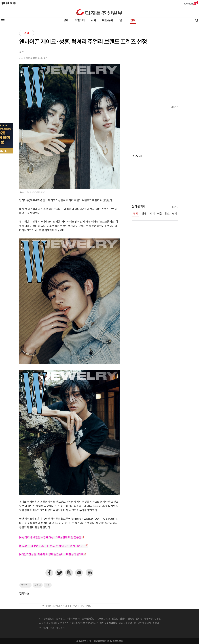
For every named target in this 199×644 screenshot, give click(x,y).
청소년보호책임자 (142, 623)
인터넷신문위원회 (169, 623)
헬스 (122, 20)
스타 (27, 33)
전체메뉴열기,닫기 (3, 21)
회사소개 (44, 628)
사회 (93, 20)
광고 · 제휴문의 (57, 628)
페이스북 (49, 573)
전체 (136, 214)
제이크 (38, 585)
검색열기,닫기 (197, 20)
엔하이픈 (25, 585)
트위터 (59, 573)
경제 (66, 20)
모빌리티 (80, 20)
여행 (160, 214)
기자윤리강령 (125, 623)
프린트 (89, 573)
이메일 (79, 573)
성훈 (48, 585)
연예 (133, 20)
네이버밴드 (69, 573)
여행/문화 (108, 20)
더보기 (174, 107)
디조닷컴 (99, 12)
